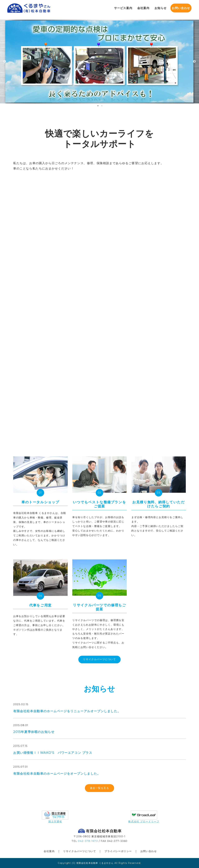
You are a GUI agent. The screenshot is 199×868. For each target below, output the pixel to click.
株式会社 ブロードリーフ (144, 821)
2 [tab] (102, 106)
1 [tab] (98, 106)
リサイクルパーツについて (99, 659)
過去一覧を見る (99, 788)
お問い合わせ (178, 8)
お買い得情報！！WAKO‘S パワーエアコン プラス (53, 753)
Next (194, 62)
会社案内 (49, 851)
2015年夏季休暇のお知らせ (34, 732)
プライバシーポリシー (118, 851)
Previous (5, 62)
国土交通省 (55, 821)
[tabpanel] (99, 61)
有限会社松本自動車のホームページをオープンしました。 (57, 774)
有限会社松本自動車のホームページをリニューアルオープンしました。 (67, 711)
